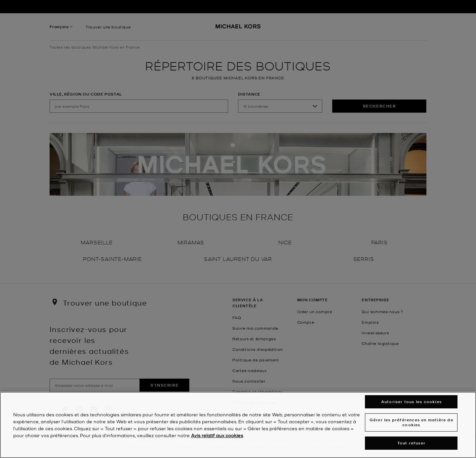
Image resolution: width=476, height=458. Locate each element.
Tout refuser (411, 443)
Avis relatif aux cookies (217, 435)
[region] (238, 425)
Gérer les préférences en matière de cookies (411, 422)
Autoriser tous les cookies (411, 402)
